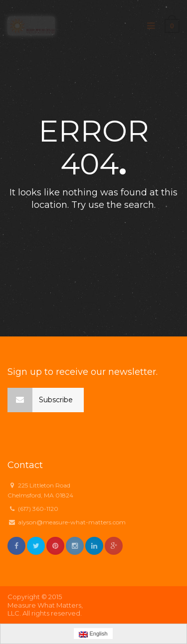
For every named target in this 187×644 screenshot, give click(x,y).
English (93, 634)
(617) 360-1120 (38, 509)
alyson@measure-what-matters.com (72, 522)
